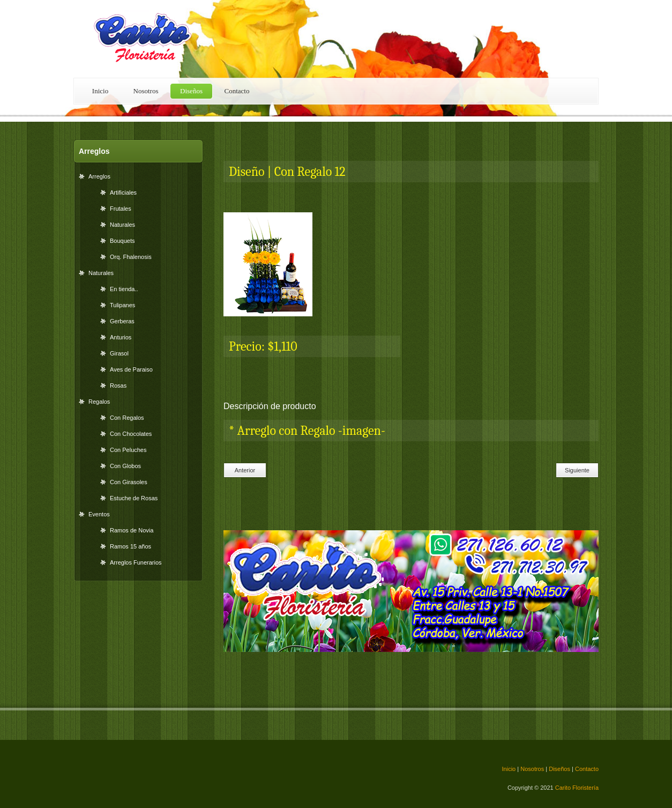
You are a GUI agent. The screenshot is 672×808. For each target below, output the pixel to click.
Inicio (100, 91)
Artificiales (123, 192)
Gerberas (122, 321)
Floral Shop (148, 39)
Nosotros (146, 91)
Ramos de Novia (132, 530)
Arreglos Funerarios (136, 562)
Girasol (119, 353)
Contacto (237, 91)
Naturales (122, 225)
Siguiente (577, 470)
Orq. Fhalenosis (131, 257)
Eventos (99, 514)
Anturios (121, 337)
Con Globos (125, 466)
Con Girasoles (129, 482)
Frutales (121, 209)
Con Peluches (128, 450)
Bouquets (122, 241)
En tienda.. (124, 289)
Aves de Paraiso (131, 369)
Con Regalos (127, 418)
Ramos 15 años (130, 546)
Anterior (245, 470)
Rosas (118, 386)
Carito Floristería (577, 788)
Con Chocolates (131, 434)
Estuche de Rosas (134, 498)
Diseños (191, 91)
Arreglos (99, 176)
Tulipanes (122, 305)
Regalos (99, 402)
